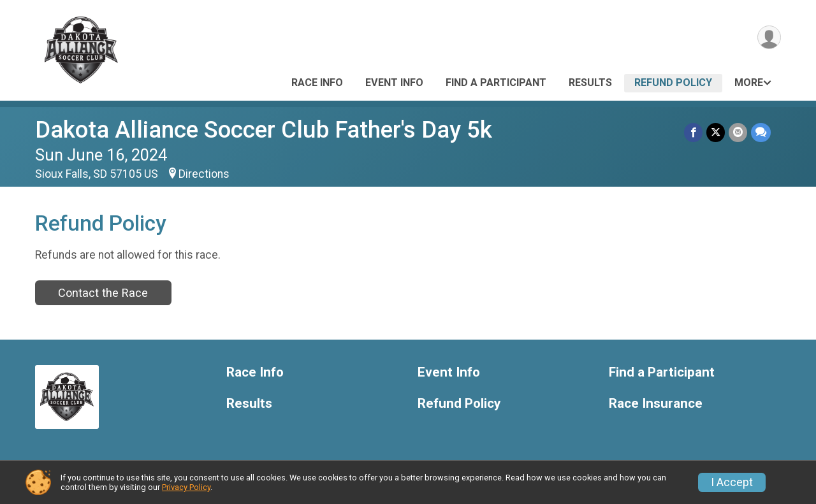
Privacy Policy (186, 487)
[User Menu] (769, 37)
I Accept (732, 482)
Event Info (394, 83)
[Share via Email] (738, 132)
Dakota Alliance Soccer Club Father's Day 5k (264, 130)
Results (590, 83)
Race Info (317, 83)
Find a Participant (496, 83)
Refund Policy (673, 83)
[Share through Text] (761, 132)
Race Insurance (656, 404)
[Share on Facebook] (693, 132)
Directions (204, 174)
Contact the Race (103, 293)
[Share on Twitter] (716, 132)
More (749, 83)
